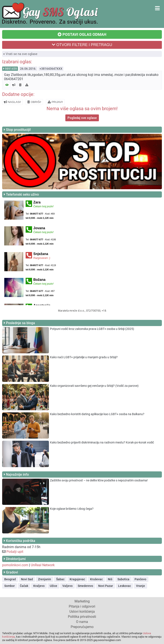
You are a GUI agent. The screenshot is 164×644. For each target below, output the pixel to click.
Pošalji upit (15, 552)
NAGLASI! (12, 102)
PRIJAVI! (55, 102)
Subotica (123, 579)
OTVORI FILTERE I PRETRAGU (82, 45)
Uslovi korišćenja (82, 612)
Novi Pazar (106, 586)
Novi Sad (27, 579)
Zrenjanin (45, 579)
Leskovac (124, 586)
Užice (53, 586)
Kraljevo (39, 586)
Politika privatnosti (82, 617)
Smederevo (85, 586)
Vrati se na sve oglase (22, 54)
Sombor (10, 586)
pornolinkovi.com (15, 565)
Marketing (82, 601)
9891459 (11, 69)
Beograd (10, 579)
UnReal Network (43, 565)
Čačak (24, 586)
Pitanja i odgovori (82, 606)
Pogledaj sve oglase (82, 118)
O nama (82, 622)
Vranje (141, 586)
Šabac (60, 579)
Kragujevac (77, 579)
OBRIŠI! (34, 102)
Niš (110, 579)
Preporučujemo (82, 627)
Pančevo (140, 579)
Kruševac (96, 579)
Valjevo (67, 586)
